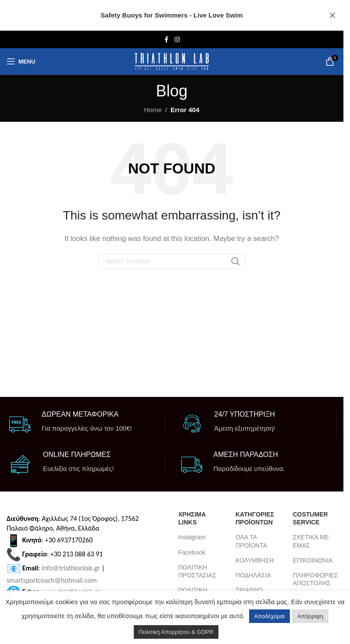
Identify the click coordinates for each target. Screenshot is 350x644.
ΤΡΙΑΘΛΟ (249, 590)
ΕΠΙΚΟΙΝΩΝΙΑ (312, 560)
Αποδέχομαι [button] (270, 616)
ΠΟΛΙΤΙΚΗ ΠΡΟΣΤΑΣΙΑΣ (197, 571)
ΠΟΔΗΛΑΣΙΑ (253, 575)
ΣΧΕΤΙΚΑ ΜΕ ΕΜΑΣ (311, 541)
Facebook (192, 552)
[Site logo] (172, 62)
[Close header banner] (332, 15)
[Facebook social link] (167, 40)
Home (153, 110)
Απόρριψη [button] (310, 616)
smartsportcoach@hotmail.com (52, 580)
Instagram (192, 537)
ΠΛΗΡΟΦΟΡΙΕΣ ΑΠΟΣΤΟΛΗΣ (314, 579)
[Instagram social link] (177, 40)
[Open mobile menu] (21, 61)
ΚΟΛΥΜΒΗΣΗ (255, 560)
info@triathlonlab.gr (71, 568)
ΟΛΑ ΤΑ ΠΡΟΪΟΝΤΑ (251, 541)
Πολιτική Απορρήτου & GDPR (176, 632)
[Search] (172, 261)
